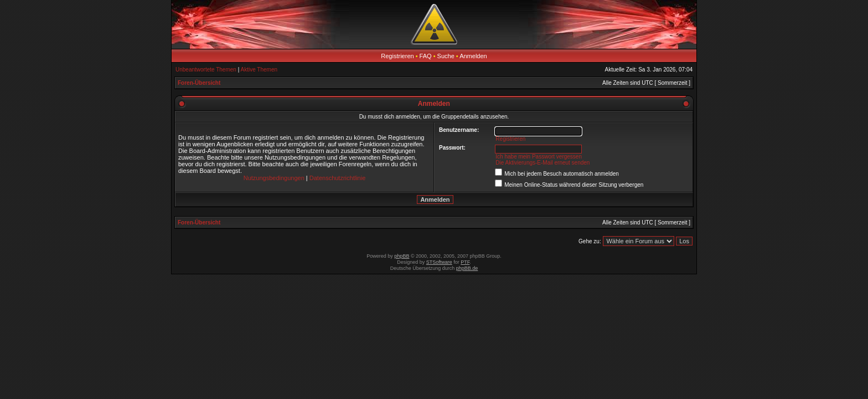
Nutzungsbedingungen (274, 178)
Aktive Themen (259, 70)
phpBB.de (467, 268)
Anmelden (473, 56)
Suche (446, 56)
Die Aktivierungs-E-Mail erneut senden (542, 163)
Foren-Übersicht (199, 83)
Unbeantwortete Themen (206, 70)
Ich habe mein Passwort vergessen (539, 157)
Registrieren (397, 56)
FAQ (426, 56)
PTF (465, 262)
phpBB (402, 256)
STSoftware (439, 262)
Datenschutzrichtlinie (338, 178)
